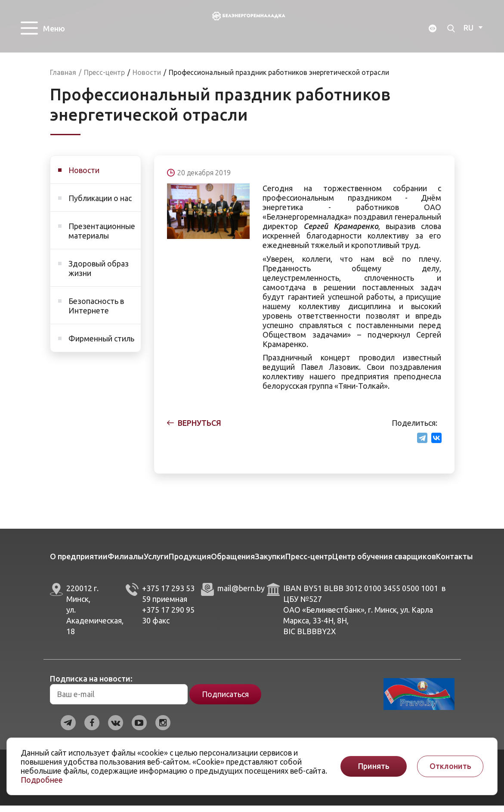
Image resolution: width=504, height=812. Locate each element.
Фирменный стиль (101, 345)
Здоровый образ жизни (99, 275)
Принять (374, 766)
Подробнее (42, 780)
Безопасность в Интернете (96, 312)
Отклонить (450, 766)
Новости (84, 177)
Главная (63, 79)
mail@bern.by (241, 595)
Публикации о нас (100, 205)
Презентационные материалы (102, 237)
